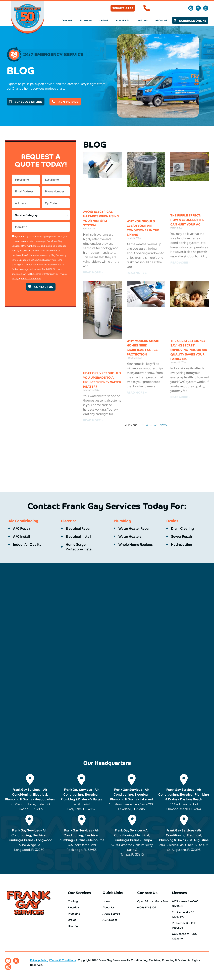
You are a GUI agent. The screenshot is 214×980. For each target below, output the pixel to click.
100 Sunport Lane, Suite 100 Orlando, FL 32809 (30, 799)
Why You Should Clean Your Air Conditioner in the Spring (143, 228)
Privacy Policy (39, 960)
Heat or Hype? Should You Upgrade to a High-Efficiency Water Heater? (102, 380)
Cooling (67, 20)
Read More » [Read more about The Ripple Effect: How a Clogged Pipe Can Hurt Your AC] (180, 262)
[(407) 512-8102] (147, 8)
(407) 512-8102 (166, 8)
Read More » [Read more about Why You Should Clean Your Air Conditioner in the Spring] (137, 273)
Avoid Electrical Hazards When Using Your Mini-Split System (101, 218)
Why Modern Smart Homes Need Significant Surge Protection (143, 347)
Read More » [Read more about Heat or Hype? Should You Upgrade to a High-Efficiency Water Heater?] (93, 420)
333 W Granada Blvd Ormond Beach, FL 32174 (184, 799)
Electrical (123, 20)
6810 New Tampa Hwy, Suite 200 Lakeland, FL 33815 (131, 799)
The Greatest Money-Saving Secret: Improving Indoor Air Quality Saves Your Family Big (189, 350)
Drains (104, 20)
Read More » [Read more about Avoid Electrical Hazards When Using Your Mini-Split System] (93, 272)
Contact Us (147, 892)
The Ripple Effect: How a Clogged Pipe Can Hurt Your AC (187, 220)
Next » (164, 425)
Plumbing (86, 20)
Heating (143, 20)
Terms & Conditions (31, 279)
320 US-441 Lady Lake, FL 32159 (81, 799)
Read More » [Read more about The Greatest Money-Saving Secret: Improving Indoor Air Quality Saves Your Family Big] (180, 397)
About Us (161, 20)
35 (156, 425)
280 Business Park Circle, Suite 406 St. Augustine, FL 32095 (184, 840)
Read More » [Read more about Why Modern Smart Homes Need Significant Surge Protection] (137, 392)
